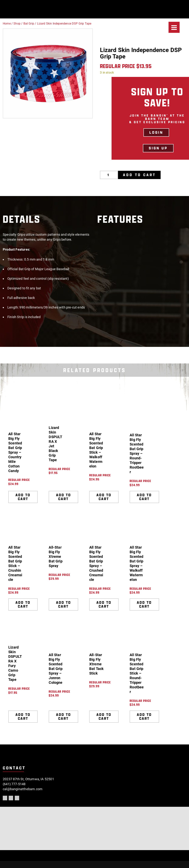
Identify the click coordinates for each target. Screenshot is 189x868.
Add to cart (139, 175)
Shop (17, 24)
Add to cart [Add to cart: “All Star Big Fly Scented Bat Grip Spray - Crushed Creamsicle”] (104, 604)
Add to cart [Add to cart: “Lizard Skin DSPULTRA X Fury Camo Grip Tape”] (23, 717)
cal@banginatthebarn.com (23, 789)
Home (7, 24)
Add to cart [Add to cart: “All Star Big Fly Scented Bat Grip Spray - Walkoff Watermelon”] (144, 604)
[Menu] (174, 27)
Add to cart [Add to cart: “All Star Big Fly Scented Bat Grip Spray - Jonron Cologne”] (64, 717)
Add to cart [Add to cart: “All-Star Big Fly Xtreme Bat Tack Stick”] (104, 717)
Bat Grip (29, 24)
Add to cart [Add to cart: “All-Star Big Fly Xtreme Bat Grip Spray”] (64, 604)
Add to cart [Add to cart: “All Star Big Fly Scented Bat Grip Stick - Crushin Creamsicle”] (23, 604)
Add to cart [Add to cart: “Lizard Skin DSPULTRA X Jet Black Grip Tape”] (64, 497)
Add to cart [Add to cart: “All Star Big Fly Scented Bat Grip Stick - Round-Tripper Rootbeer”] (144, 717)
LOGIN (156, 132)
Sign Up (158, 148)
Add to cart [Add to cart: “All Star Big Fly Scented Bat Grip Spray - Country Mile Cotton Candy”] (23, 497)
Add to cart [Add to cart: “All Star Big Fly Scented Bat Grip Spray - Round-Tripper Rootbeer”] (144, 497)
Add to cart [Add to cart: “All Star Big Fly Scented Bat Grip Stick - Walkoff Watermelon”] (104, 497)
